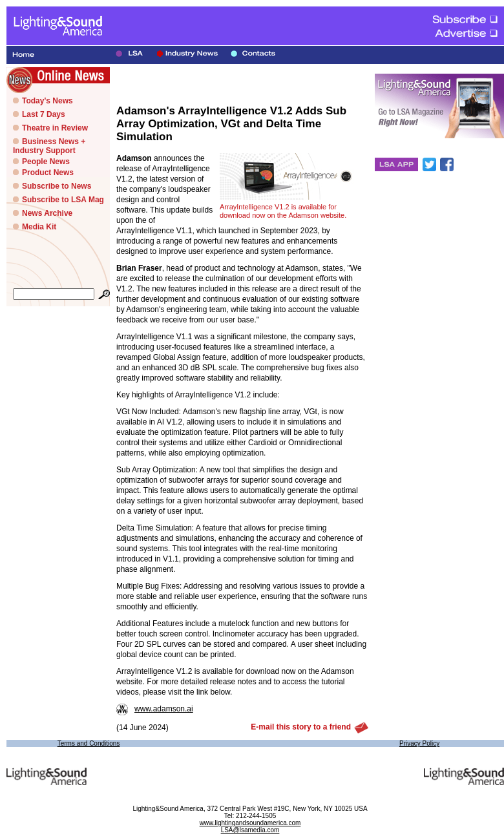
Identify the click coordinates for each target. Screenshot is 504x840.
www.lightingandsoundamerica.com (250, 823)
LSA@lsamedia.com (250, 830)
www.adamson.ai (155, 709)
